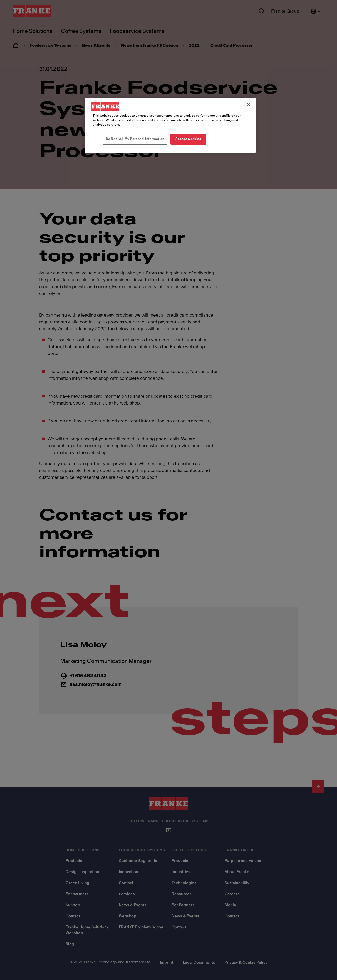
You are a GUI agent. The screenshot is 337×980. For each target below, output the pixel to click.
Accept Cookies (188, 139)
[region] (170, 125)
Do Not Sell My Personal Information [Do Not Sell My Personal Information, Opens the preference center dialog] (135, 139)
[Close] (249, 104)
